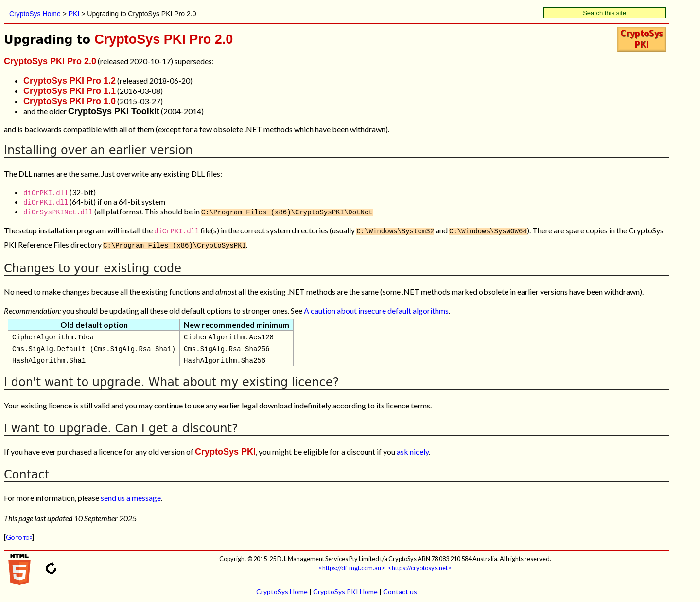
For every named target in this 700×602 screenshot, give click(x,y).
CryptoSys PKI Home (345, 590)
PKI (74, 14)
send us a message (131, 496)
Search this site (604, 13)
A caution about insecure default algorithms (376, 309)
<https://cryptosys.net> (420, 566)
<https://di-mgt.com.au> (352, 566)
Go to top (19, 535)
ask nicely (413, 450)
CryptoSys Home (35, 14)
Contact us (400, 590)
